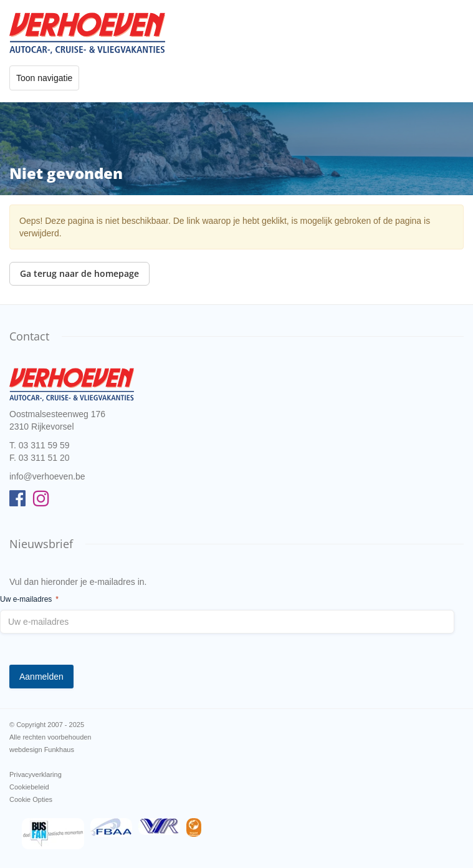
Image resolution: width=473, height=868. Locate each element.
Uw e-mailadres (29, 600)
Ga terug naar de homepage (79, 273)
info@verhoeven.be (47, 476)
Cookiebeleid (29, 787)
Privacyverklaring (36, 774)
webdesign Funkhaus (42, 750)
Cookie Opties (31, 799)
